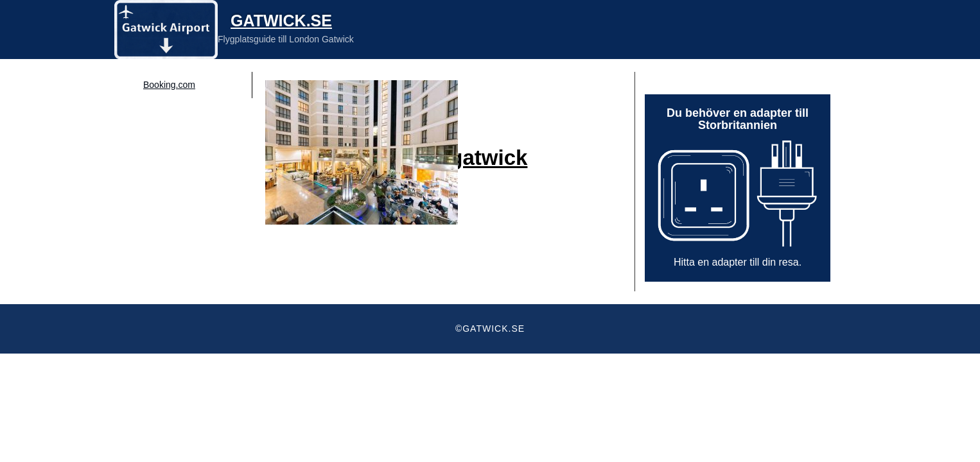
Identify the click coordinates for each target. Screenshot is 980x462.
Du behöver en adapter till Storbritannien (738, 119)
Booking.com (169, 85)
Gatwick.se (281, 21)
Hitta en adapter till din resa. (738, 262)
